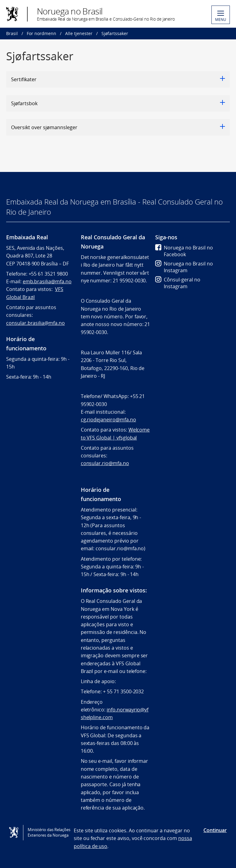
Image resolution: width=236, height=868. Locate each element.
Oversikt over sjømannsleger (118, 127)
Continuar (215, 830)
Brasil (12, 33)
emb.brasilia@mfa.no (47, 281)
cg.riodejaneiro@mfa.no (108, 420)
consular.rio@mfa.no (105, 463)
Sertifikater (118, 79)
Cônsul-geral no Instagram (178, 283)
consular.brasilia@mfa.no (35, 323)
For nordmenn (41, 33)
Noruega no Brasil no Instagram (184, 267)
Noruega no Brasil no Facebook (184, 251)
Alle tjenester (79, 33)
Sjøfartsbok (118, 103)
